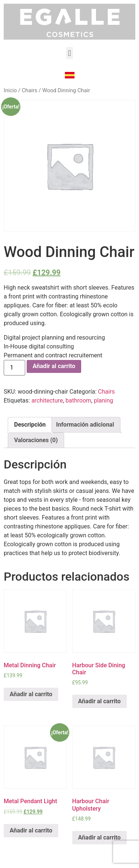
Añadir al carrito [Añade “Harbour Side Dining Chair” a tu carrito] (100, 701)
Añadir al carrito (54, 366)
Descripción (30, 425)
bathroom (78, 400)
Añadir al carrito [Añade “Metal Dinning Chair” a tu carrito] (31, 694)
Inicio (10, 90)
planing (103, 400)
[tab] (30, 425)
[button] (69, 53)
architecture (47, 400)
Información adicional (85, 425)
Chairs (30, 90)
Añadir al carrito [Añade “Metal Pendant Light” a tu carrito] (31, 830)
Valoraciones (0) (36, 440)
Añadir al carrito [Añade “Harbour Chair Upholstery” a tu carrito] (100, 837)
